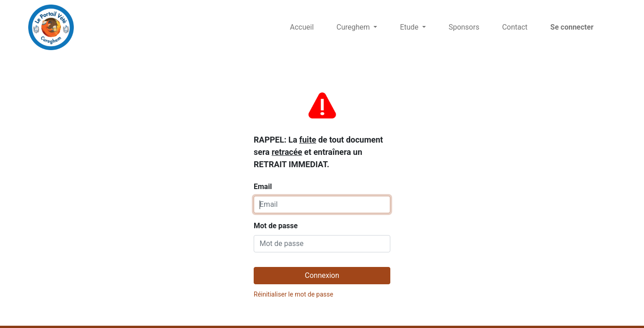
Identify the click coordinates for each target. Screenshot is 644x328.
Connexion (322, 275)
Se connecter (572, 27)
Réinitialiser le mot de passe (294, 294)
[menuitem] (302, 27)
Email (318, 140)
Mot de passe (276, 226)
